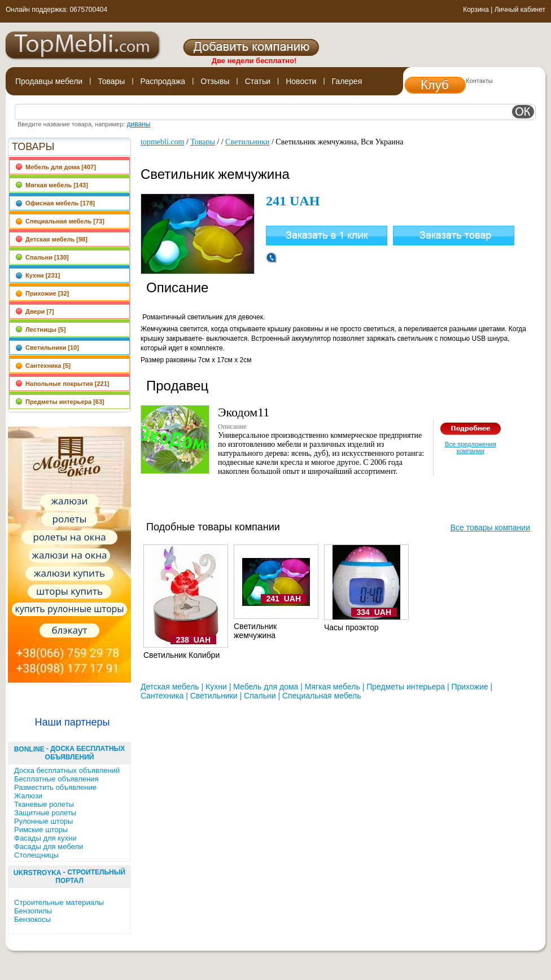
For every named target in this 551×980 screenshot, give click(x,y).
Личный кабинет (520, 10)
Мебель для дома (266, 687)
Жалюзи (28, 796)
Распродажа (163, 81)
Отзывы (215, 81)
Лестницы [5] (40, 329)
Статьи (258, 81)
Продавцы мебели (49, 81)
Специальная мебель (322, 696)
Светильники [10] (47, 348)
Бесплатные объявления (56, 779)
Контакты (479, 81)
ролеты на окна (69, 537)
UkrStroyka (38, 873)
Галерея (347, 81)
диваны (138, 124)
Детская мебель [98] (51, 239)
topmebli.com (162, 142)
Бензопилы (33, 911)
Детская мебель (170, 687)
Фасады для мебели (49, 847)
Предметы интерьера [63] (60, 402)
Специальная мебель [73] (60, 221)
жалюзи (70, 501)
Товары (111, 81)
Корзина (476, 10)
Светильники (247, 142)
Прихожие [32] (42, 293)
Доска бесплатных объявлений (67, 770)
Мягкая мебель (333, 687)
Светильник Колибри (182, 655)
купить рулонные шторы (69, 609)
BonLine (29, 749)
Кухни (216, 687)
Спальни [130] (42, 257)
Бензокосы (32, 919)
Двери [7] (35, 311)
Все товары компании (490, 528)
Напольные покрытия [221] (62, 384)
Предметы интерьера (406, 687)
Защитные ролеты (45, 813)
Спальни (260, 696)
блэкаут (70, 630)
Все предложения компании (471, 447)
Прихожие (469, 687)
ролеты (70, 519)
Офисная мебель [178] (55, 203)
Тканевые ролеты (44, 804)
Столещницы (36, 855)
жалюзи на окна (69, 555)
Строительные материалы (59, 902)
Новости (301, 81)
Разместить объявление (55, 787)
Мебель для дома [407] (56, 167)
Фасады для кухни (45, 838)
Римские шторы (41, 830)
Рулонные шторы (43, 821)
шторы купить (69, 591)
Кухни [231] (38, 275)
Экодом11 (244, 412)
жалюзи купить (69, 573)
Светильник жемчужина (255, 631)
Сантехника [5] (43, 366)
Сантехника (162, 696)
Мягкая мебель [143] (52, 185)
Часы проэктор (351, 627)
